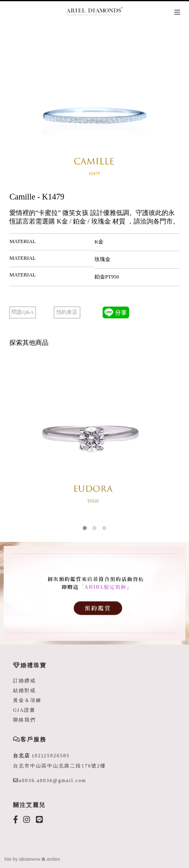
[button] (85, 528)
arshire (54, 859)
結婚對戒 (24, 690)
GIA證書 (24, 710)
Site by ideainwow (22, 859)
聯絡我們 (24, 720)
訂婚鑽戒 (24, 681)
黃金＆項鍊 (27, 700)
